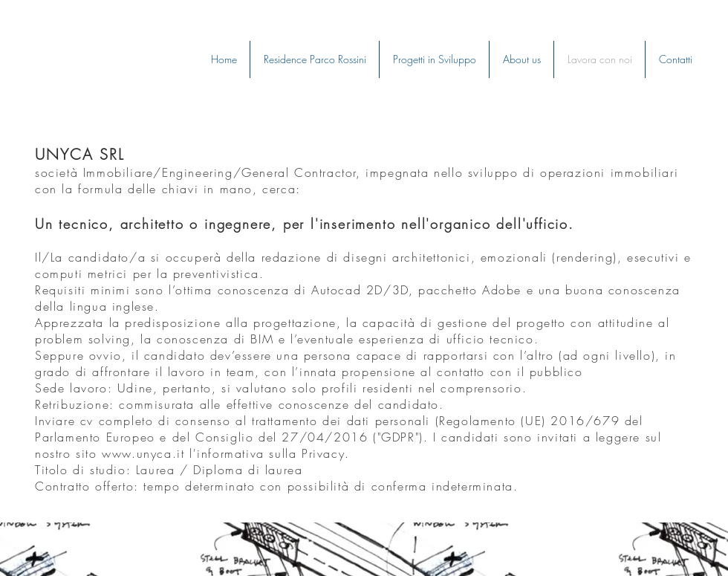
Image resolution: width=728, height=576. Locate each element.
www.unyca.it (143, 453)
